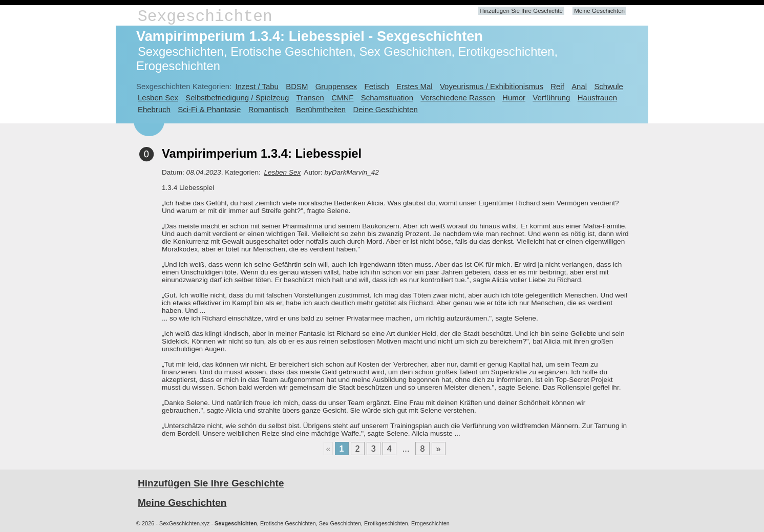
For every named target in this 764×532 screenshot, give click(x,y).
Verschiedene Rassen (458, 98)
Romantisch (269, 109)
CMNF (342, 98)
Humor (514, 98)
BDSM (297, 86)
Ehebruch (154, 109)
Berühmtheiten (321, 109)
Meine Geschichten (599, 11)
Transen (310, 98)
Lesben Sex (158, 98)
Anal (579, 86)
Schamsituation (387, 98)
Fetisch (377, 86)
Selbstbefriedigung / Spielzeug (237, 98)
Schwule (609, 86)
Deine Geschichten (385, 109)
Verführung (551, 98)
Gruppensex (336, 86)
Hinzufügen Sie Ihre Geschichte (521, 11)
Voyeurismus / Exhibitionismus (492, 86)
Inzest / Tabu (257, 86)
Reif (557, 86)
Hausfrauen (597, 98)
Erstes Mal (415, 86)
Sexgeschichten (205, 17)
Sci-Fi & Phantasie (209, 109)
